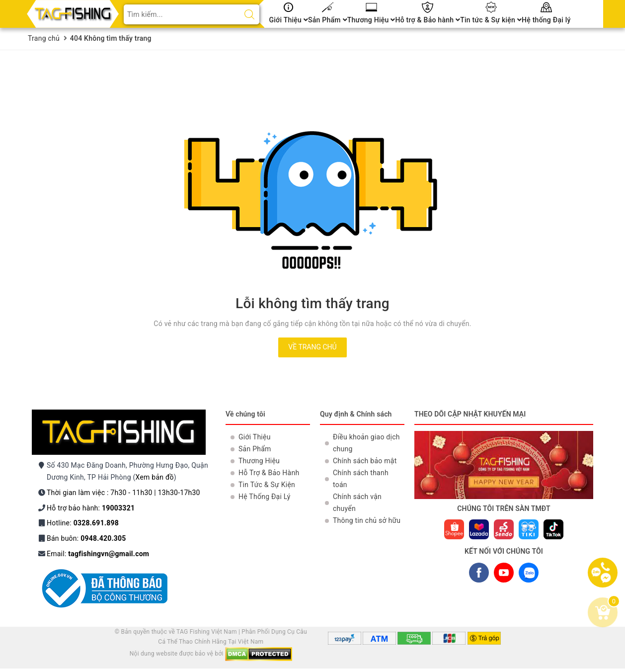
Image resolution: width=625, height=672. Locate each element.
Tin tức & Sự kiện (491, 20)
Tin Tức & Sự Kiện (267, 485)
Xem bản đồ (155, 477)
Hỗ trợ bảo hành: (91, 508)
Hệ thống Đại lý (546, 20)
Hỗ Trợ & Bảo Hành (269, 473)
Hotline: (83, 523)
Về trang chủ (312, 347)
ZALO (528, 575)
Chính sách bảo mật (365, 461)
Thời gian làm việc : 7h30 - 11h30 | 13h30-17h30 (123, 493)
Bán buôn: (86, 538)
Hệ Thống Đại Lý (265, 497)
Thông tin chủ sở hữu (367, 520)
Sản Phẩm (328, 20)
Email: (98, 554)
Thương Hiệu (371, 20)
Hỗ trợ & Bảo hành (428, 20)
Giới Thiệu (289, 20)
